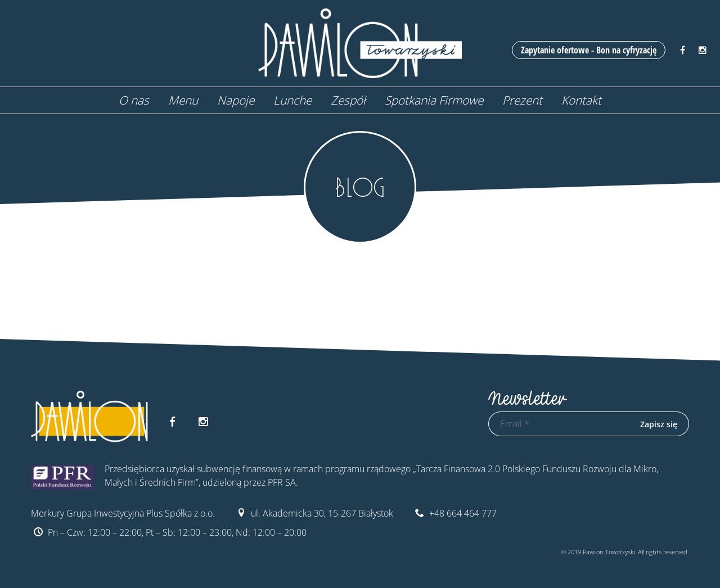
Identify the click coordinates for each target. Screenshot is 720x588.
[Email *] (559, 424)
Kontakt (581, 100)
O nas (134, 100)
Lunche (292, 100)
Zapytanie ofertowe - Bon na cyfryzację (589, 50)
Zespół (348, 100)
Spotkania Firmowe (434, 100)
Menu (183, 100)
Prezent (522, 100)
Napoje (236, 100)
